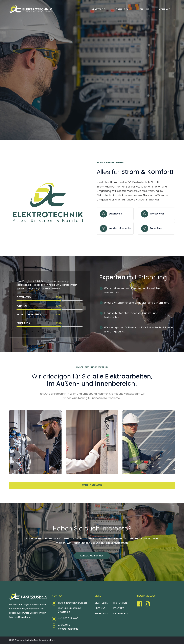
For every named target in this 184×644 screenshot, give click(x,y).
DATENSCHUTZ (122, 613)
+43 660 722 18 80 (68, 618)
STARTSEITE (101, 603)
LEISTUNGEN (120, 603)
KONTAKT (119, 608)
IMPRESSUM (101, 613)
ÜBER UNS (100, 608)
